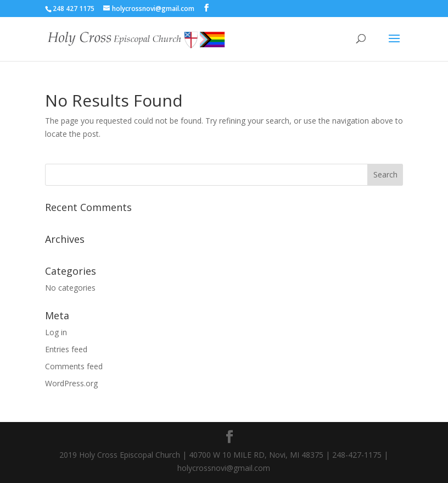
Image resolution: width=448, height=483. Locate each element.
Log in (56, 332)
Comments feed (74, 366)
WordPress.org (71, 383)
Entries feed (66, 349)
